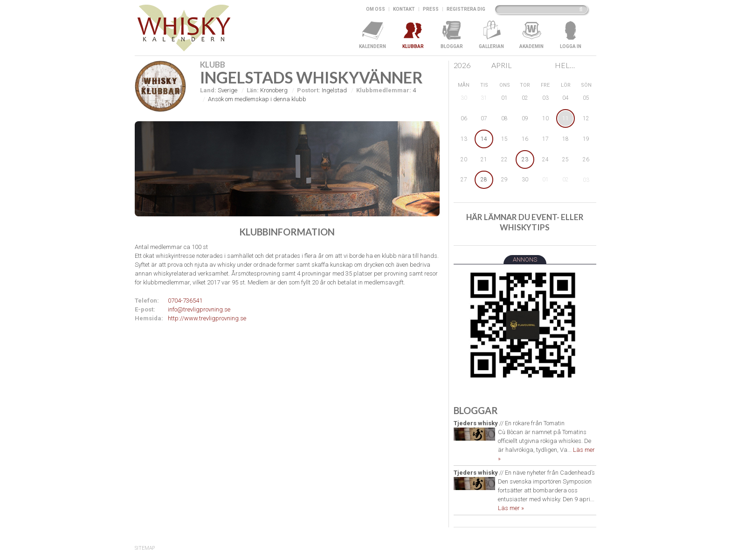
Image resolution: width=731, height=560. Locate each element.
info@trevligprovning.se (199, 309)
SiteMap (145, 548)
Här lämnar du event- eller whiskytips (525, 222)
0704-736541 (185, 301)
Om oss (376, 9)
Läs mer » (511, 508)
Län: (253, 90)
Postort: (309, 90)
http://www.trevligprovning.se (207, 318)
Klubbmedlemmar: (384, 90)
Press (431, 9)
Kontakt (404, 9)
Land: (208, 90)
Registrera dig (466, 9)
